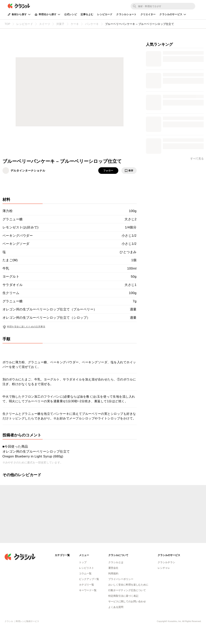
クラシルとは (116, 562)
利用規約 (113, 573)
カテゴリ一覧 (87, 585)
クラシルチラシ (166, 562)
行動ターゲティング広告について (127, 590)
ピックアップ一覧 (89, 579)
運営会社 (113, 568)
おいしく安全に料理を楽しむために (128, 585)
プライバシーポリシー (121, 579)
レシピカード (105, 14)
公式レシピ (71, 14)
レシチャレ (164, 568)
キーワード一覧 (88, 590)
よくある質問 (116, 607)
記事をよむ (87, 14)
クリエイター (148, 14)
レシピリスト (87, 568)
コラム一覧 (85, 573)
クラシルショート (126, 14)
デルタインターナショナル (28, 171)
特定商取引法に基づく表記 (123, 596)
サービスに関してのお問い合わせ (127, 601)
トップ (83, 562)
